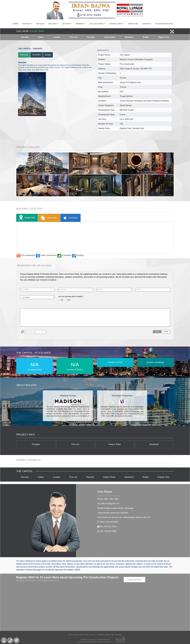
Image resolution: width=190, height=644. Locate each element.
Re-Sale (40, 24)
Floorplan (91, 37)
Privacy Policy (84, 635)
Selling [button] (53, 24)
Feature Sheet (110, 37)
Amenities (36, 55)
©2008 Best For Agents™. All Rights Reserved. (95, 639)
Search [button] (27, 24)
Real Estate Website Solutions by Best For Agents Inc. (95, 642)
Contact (147, 24)
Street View (48, 218)
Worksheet (129, 37)
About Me (133, 24)
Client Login (110, 635)
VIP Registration (164, 24)
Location (57, 37)
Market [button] (80, 24)
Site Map (119, 635)
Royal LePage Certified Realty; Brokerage (115, 508)
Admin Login (73, 635)
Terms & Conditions (97, 635)
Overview (25, 37)
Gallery (41, 37)
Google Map (26, 218)
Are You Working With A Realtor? (71, 296)
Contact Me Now (135, 579)
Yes (69, 300)
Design (48, 55)
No (62, 300)
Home (16, 24)
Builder (146, 37)
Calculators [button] (97, 24)
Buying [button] (67, 24)
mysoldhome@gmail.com (108, 504)
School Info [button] (117, 24)
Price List (74, 37)
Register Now (164, 37)
